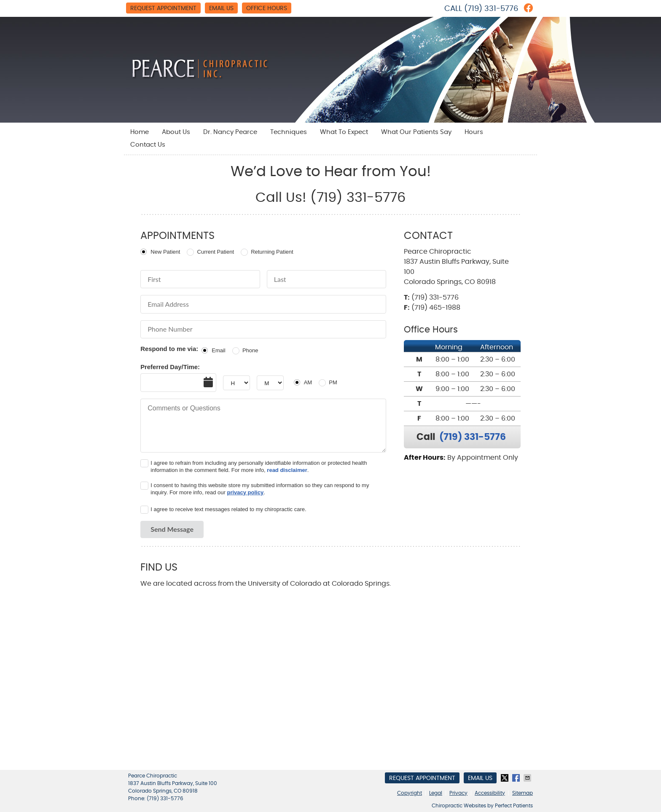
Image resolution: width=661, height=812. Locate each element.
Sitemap (523, 793)
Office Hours (267, 8)
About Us (176, 132)
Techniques (289, 132)
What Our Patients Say (416, 132)
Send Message (172, 529)
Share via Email (528, 778)
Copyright (410, 793)
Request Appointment (163, 8)
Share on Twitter (505, 778)
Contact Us (148, 145)
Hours (474, 132)
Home (140, 132)
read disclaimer (287, 470)
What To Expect (344, 132)
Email (219, 350)
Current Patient (216, 252)
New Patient (165, 252)
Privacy (458, 793)
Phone (250, 350)
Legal (436, 793)
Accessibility (490, 793)
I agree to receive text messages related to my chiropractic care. (228, 509)
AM (308, 382)
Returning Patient (272, 252)
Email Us (221, 8)
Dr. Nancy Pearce (230, 132)
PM (333, 382)
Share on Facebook (517, 778)
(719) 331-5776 (491, 9)
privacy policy (245, 492)
